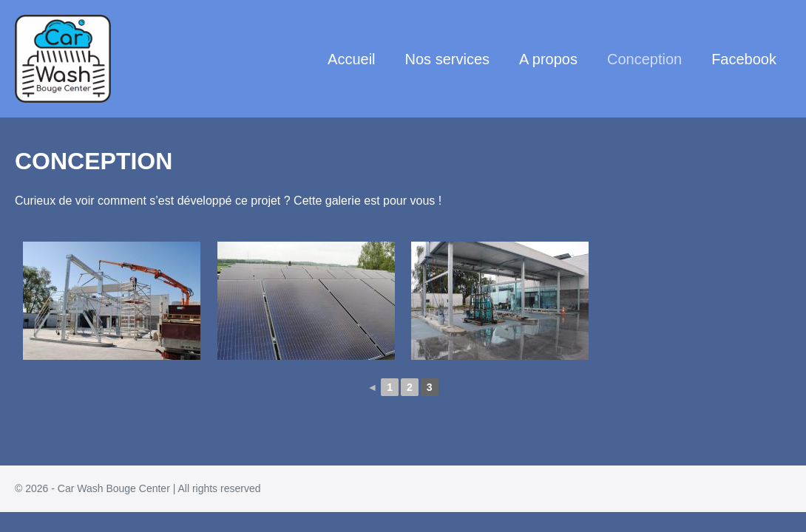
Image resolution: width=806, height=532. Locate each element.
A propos (548, 59)
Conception (644, 59)
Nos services (447, 59)
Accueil (351, 59)
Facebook (744, 59)
